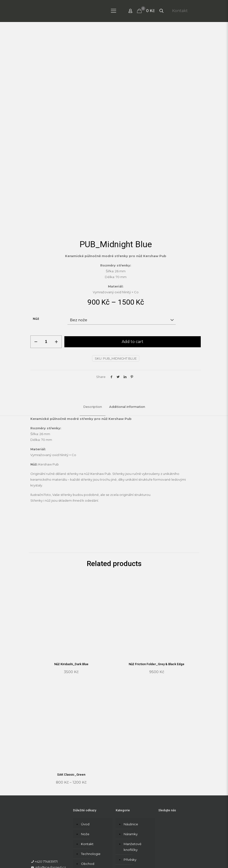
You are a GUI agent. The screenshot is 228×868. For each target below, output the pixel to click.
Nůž (36, 260)
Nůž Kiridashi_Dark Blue (71, 606)
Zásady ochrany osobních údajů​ (55, 854)
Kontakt (180, 11)
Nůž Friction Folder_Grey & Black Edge (157, 606)
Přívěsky (130, 801)
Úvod (85, 765)
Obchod (88, 805)
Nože (85, 775)
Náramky (131, 775)
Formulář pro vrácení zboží (52, 860)
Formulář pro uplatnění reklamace (145, 854)
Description (93, 348)
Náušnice (131, 765)
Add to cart (133, 283)
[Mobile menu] (114, 11)
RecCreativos (90, 846)
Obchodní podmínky (99, 854)
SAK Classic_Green (71, 716)
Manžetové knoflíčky (133, 788)
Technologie (91, 795)
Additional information (127, 348)
